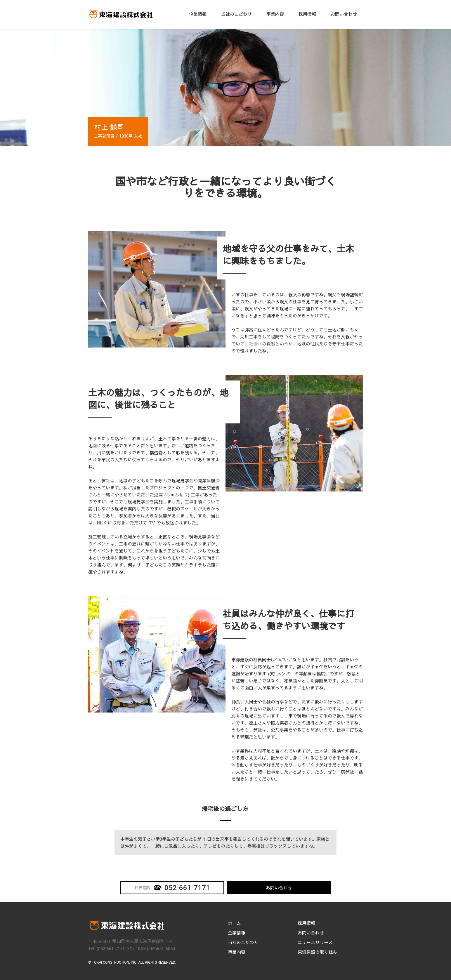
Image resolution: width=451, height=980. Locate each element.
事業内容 (275, 14)
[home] (120, 14)
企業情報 (198, 14)
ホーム (234, 923)
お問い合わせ (344, 14)
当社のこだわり (236, 14)
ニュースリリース (315, 942)
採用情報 (307, 14)
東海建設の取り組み (317, 952)
